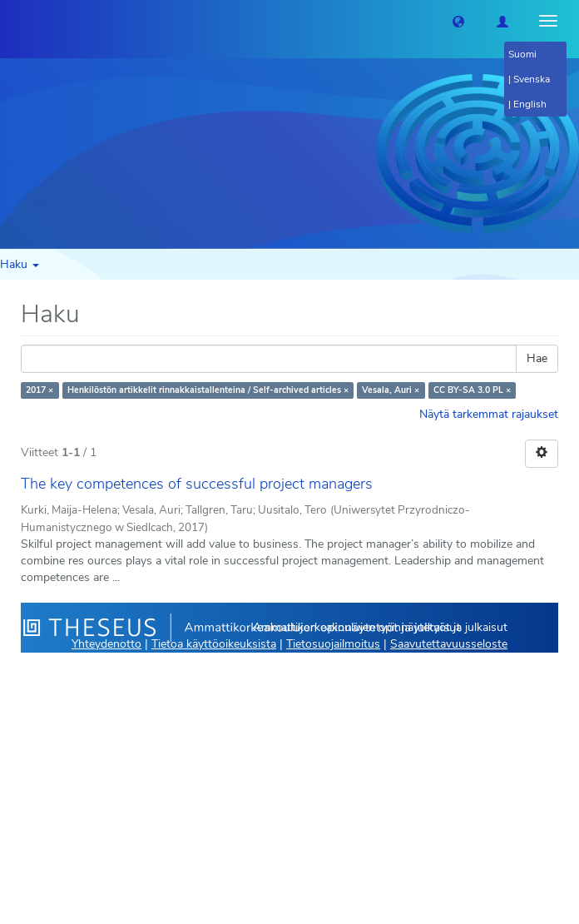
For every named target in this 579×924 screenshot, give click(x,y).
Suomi (522, 54)
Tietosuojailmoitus (333, 644)
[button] (458, 21)
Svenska (532, 79)
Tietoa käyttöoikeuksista (214, 644)
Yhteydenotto (106, 644)
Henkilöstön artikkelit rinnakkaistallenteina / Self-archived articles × (208, 390)
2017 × (40, 390)
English (530, 104)
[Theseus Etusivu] (12, 21)
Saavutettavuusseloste (449, 644)
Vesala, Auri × (391, 390)
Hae (537, 358)
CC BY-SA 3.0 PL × (472, 390)
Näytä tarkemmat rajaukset (489, 414)
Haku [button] (20, 264)
